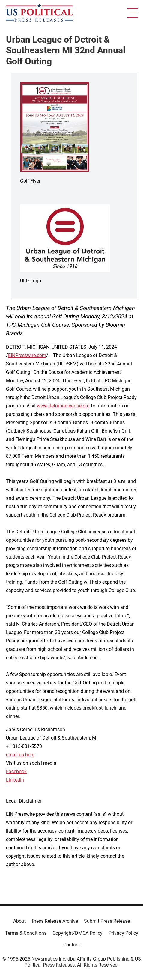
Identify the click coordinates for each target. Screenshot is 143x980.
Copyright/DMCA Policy (77, 933)
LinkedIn (15, 780)
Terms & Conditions (26, 933)
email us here (20, 755)
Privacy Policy (123, 933)
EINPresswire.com (27, 355)
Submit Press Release (107, 921)
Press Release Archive (55, 921)
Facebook (16, 771)
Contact (71, 945)
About (19, 921)
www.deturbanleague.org (63, 406)
